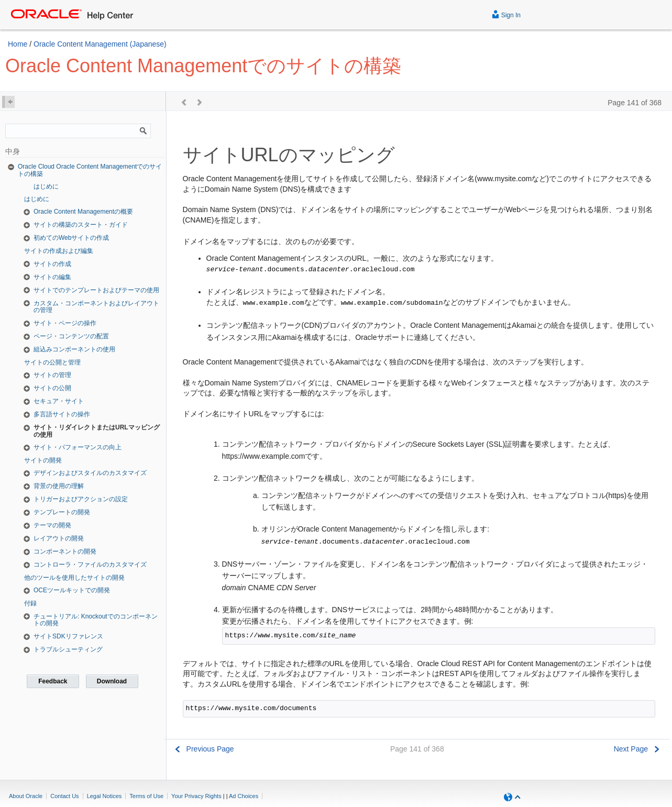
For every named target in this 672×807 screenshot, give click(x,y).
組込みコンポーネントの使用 (74, 349)
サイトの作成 (52, 264)
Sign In (506, 14)
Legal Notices (104, 796)
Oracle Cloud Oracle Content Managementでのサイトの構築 (90, 170)
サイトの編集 (52, 277)
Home (18, 44)
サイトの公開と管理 (52, 362)
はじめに (46, 186)
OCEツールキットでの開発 (72, 590)
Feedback (53, 681)
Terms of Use (146, 796)
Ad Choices (244, 796)
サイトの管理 (52, 375)
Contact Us (64, 796)
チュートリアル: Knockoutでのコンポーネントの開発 (96, 620)
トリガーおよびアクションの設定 (81, 499)
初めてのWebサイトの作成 (71, 238)
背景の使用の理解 (59, 486)
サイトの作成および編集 (59, 251)
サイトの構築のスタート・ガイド (81, 225)
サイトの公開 (52, 388)
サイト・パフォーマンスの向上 (78, 447)
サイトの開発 (43, 460)
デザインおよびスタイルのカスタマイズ (90, 473)
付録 (30, 603)
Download (112, 681)
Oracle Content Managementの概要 (83, 212)
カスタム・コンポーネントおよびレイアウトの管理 (96, 307)
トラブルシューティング (68, 649)
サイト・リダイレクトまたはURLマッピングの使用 (97, 431)
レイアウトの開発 (59, 538)
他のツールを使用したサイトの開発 (74, 578)
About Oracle (26, 796)
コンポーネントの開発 (65, 551)
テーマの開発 (52, 525)
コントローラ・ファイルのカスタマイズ (90, 565)
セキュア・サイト (59, 401)
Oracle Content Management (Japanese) (100, 44)
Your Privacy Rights (196, 796)
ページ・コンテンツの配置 (71, 336)
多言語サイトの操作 (62, 414)
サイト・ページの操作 (65, 323)
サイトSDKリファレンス (68, 636)
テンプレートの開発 (62, 512)
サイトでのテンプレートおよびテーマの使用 (96, 290)
